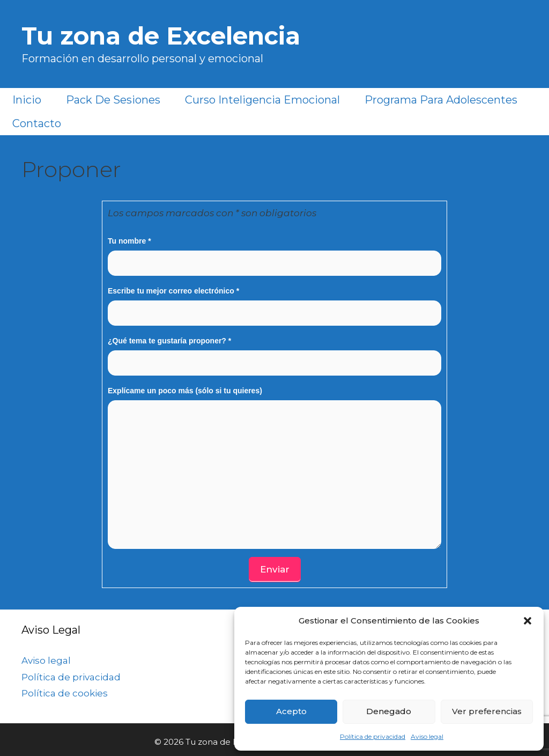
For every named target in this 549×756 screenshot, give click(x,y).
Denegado (389, 711)
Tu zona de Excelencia (161, 36)
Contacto (37, 123)
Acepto (291, 711)
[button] (528, 621)
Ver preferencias (487, 711)
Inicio (27, 100)
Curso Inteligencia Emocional (262, 100)
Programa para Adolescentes (441, 100)
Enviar (275, 569)
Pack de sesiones (113, 100)
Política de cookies (65, 693)
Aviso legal (427, 736)
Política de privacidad (373, 736)
